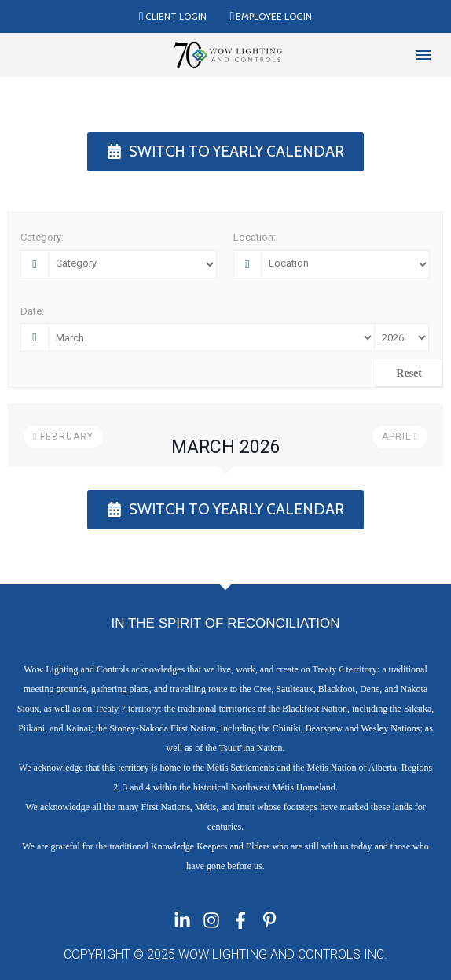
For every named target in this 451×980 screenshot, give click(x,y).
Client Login (176, 16)
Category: (42, 237)
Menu (423, 55)
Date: (32, 311)
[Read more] (30, 55)
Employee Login (274, 16)
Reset (409, 373)
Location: (255, 237)
